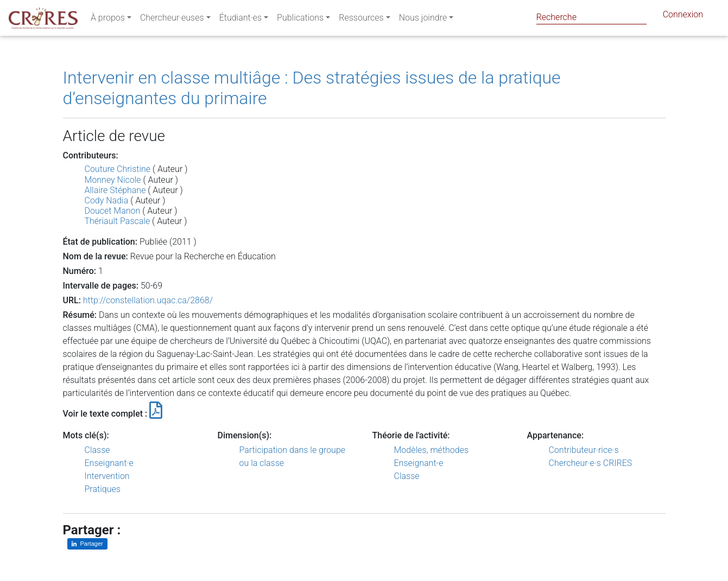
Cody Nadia (107, 200)
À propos (108, 20)
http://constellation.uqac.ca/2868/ (148, 300)
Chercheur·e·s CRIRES (591, 463)
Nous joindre (423, 20)
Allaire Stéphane (115, 190)
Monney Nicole (113, 180)
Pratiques (103, 489)
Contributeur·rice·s (584, 450)
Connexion (683, 17)
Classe (97, 450)
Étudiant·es (240, 20)
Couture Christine (118, 169)
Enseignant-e (419, 463)
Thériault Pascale (118, 221)
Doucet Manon (113, 211)
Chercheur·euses (172, 20)
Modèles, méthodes (432, 450)
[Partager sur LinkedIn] (87, 544)
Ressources (361, 20)
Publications (300, 20)
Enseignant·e (109, 463)
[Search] (591, 17)
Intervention (107, 476)
